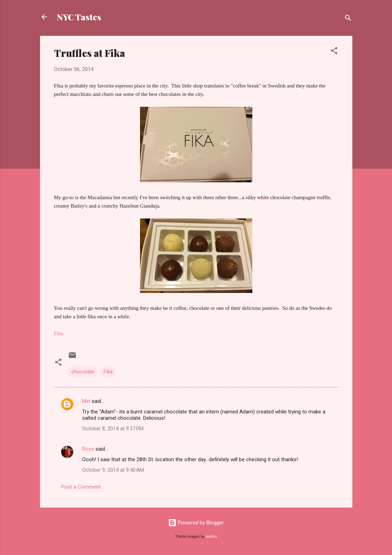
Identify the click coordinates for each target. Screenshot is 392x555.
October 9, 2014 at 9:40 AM (113, 470)
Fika (108, 372)
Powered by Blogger (196, 523)
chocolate (83, 372)
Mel (86, 401)
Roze (88, 449)
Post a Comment (81, 487)
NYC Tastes (79, 17)
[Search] (348, 19)
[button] (334, 52)
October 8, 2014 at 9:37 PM (113, 429)
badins (211, 537)
